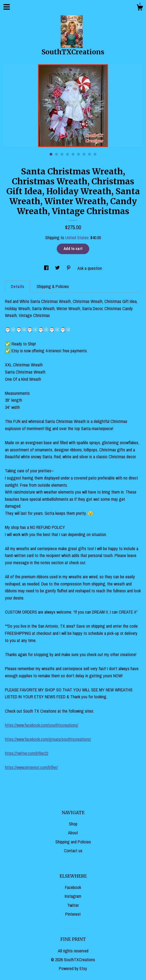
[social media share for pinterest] (69, 268)
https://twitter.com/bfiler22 (27, 753)
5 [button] (73, 154)
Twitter (73, 905)
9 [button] (95, 154)
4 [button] (67, 154)
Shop (73, 824)
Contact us (73, 851)
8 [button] (90, 154)
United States (77, 238)
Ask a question (90, 268)
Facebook (73, 887)
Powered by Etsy (73, 968)
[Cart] (140, 8)
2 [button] (56, 154)
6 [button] (79, 154)
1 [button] (51, 154)
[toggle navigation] (7, 7)
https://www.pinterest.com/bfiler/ (31, 767)
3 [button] (62, 154)
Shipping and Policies (73, 842)
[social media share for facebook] (47, 268)
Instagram (73, 896)
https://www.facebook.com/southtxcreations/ (42, 725)
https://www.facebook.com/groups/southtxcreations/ (48, 739)
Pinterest (73, 914)
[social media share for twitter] (58, 268)
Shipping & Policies (53, 286)
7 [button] (84, 154)
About (73, 833)
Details (17, 286)
